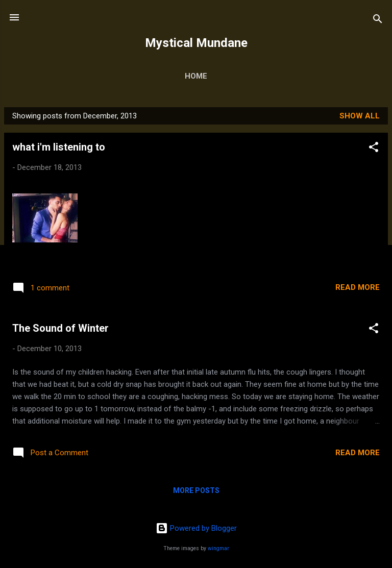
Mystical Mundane (196, 43)
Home (196, 76)
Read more (358, 287)
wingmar (218, 548)
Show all (360, 116)
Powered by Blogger (196, 528)
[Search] (378, 21)
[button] (374, 149)
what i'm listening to (59, 147)
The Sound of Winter (60, 328)
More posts (196, 490)
